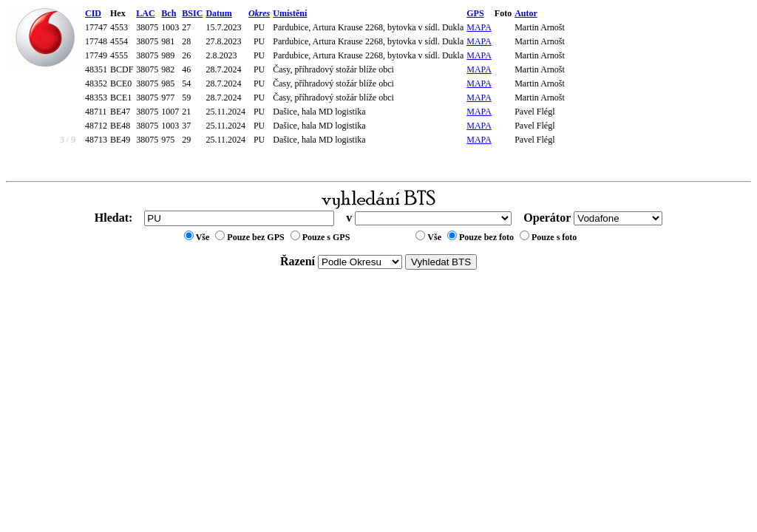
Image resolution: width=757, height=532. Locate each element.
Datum (218, 13)
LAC (145, 13)
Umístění (290, 13)
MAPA (479, 27)
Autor (526, 13)
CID (93, 13)
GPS (475, 13)
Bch (169, 13)
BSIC (192, 13)
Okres (259, 13)
